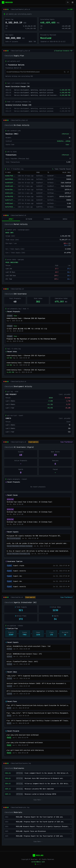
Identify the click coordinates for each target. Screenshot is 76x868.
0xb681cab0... (10, 186)
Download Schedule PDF (63, 51)
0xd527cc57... (10, 200)
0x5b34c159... (10, 193)
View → (68, 145)
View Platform (66, 442)
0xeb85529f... (10, 183)
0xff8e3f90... (10, 197)
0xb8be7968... (10, 176)
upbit (11, 220)
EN (68, 2)
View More (38, 800)
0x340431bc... (10, 190)
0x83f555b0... (10, 179)
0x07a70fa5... (10, 207)
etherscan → (66, 134)
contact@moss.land (38, 862)
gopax (65, 219)
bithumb (29, 219)
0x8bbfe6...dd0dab (64, 141)
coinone (47, 219)
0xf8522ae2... (10, 203)
